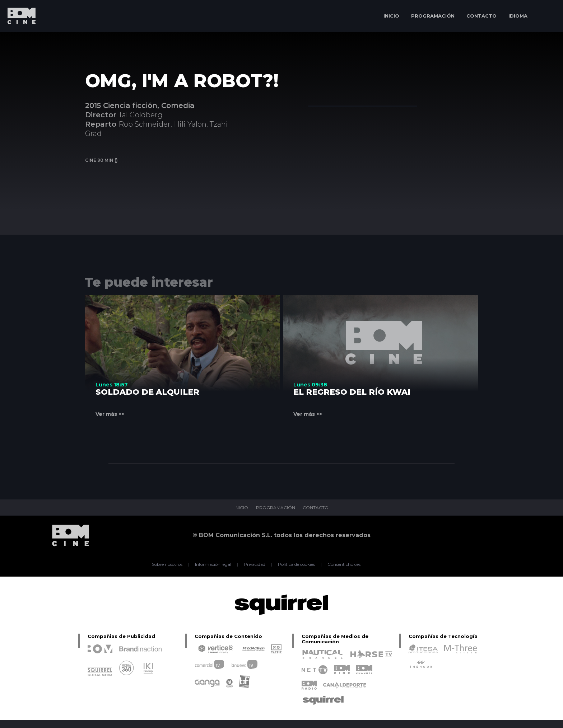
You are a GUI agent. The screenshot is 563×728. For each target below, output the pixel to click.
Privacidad (255, 564)
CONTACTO (481, 16)
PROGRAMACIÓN (433, 16)
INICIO (391, 16)
